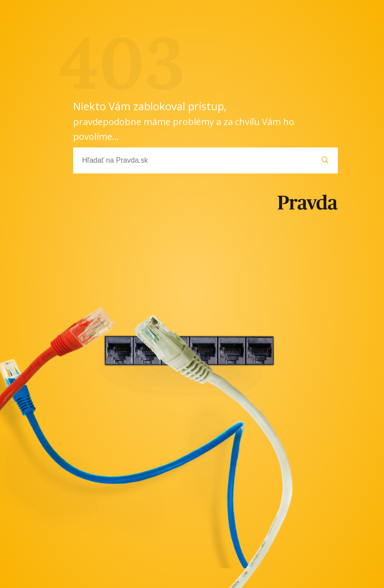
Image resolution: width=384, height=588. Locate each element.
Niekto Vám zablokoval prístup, (184, 121)
